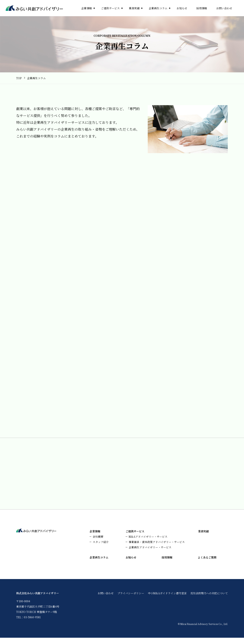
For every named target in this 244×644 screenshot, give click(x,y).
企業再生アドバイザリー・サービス (150, 554)
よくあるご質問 (207, 564)
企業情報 (87, 8)
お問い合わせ (224, 8)
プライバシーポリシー (131, 599)
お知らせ (182, 8)
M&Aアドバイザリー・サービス (148, 543)
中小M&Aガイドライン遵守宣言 (167, 599)
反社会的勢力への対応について (209, 599)
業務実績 (134, 8)
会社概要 (98, 543)
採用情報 (202, 8)
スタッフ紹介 (101, 548)
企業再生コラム (158, 8)
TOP (19, 78)
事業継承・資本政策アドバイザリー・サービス (157, 548)
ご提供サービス (110, 8)
